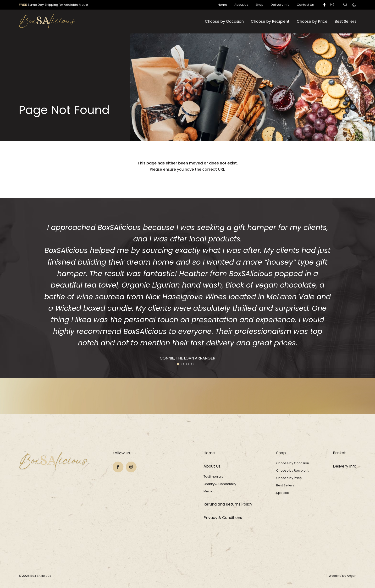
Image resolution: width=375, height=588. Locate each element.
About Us (241, 5)
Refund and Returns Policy (228, 504)
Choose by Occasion (224, 21)
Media (208, 491)
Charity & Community (220, 484)
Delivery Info (280, 5)
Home (222, 5)
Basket (339, 453)
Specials (283, 493)
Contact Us (305, 5)
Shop (259, 5)
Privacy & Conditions (223, 518)
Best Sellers (345, 21)
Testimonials (213, 476)
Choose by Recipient (270, 21)
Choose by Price (312, 21)
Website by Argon (342, 576)
